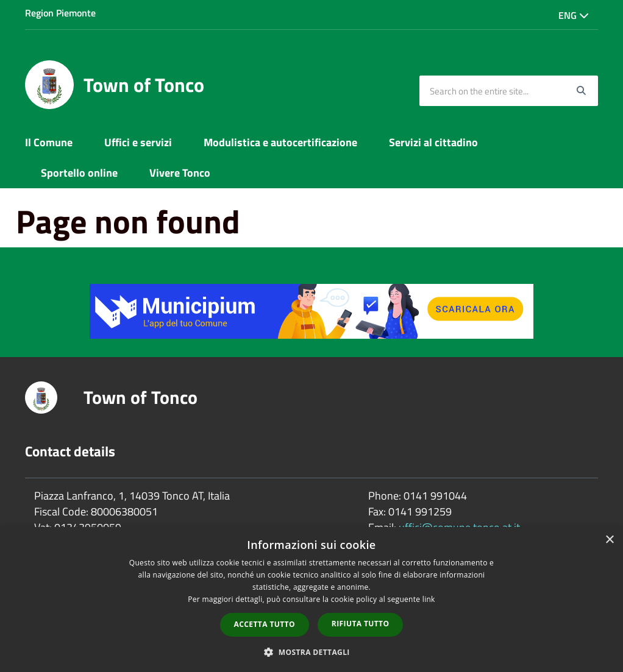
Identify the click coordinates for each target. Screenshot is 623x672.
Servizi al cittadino (433, 142)
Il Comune (49, 142)
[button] (311, 652)
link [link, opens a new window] (429, 599)
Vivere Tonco (180, 173)
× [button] (609, 540)
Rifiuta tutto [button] (361, 624)
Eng (574, 15)
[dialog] (311, 599)
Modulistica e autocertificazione (280, 142)
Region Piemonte (60, 13)
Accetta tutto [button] (265, 624)
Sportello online (79, 173)
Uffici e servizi (138, 142)
